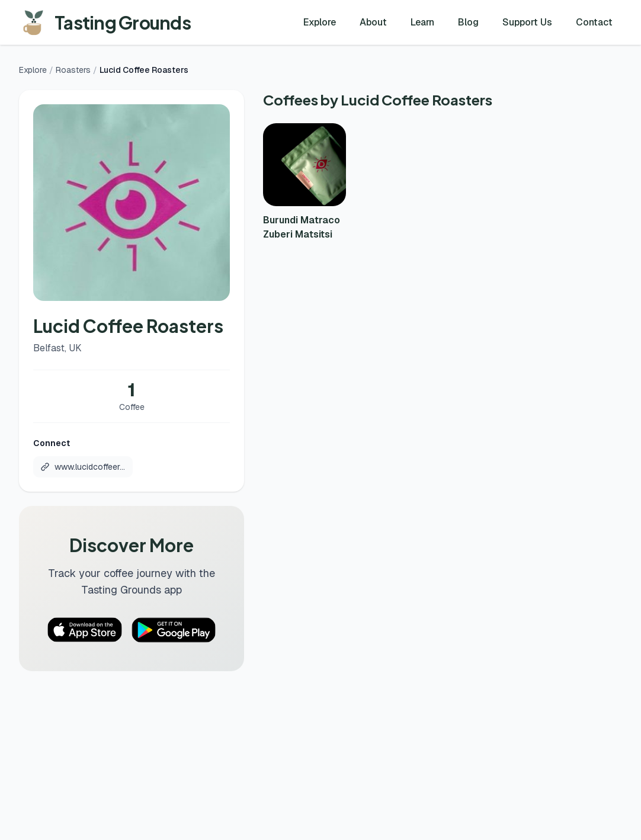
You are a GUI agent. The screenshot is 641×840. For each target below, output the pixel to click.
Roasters (73, 70)
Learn (422, 22)
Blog (468, 22)
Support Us (527, 22)
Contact (594, 22)
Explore (320, 22)
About (373, 22)
